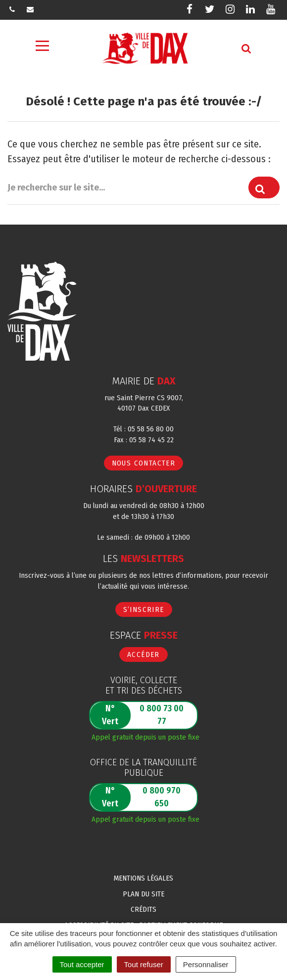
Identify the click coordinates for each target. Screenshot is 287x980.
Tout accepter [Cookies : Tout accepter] (82, 964)
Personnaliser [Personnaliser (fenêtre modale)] (206, 964)
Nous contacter (144, 463)
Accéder (143, 654)
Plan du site (143, 894)
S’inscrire (144, 609)
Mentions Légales (143, 878)
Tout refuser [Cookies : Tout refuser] (144, 964)
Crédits (143, 909)
